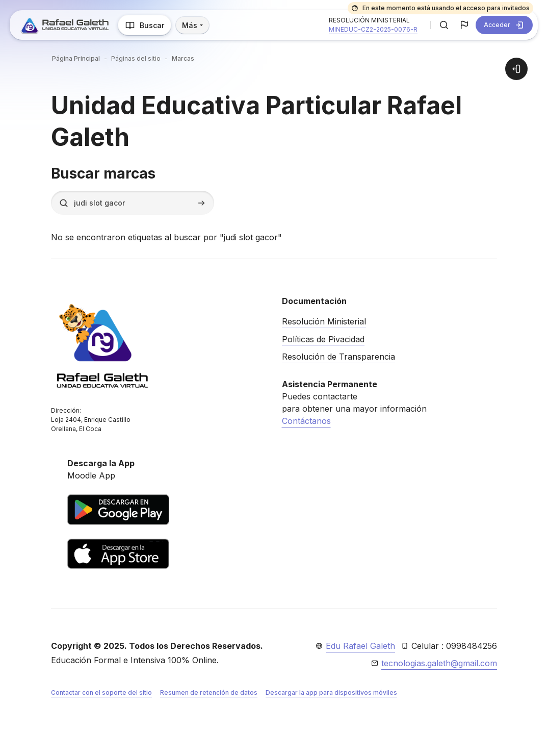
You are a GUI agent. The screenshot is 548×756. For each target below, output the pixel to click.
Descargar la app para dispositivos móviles (331, 692)
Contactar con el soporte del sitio (101, 692)
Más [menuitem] (191, 25)
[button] (444, 25)
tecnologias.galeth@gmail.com (439, 663)
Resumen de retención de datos (209, 692)
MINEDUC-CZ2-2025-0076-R (373, 29)
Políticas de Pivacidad (323, 339)
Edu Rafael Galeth (360, 646)
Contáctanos (306, 421)
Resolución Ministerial (324, 321)
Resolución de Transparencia (338, 357)
